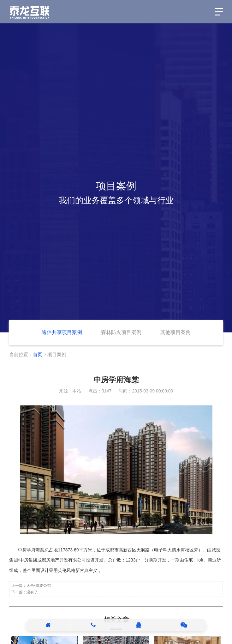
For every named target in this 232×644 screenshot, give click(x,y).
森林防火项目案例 (121, 332)
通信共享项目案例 (62, 332)
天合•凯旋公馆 (39, 586)
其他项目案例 (175, 332)
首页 (38, 355)
